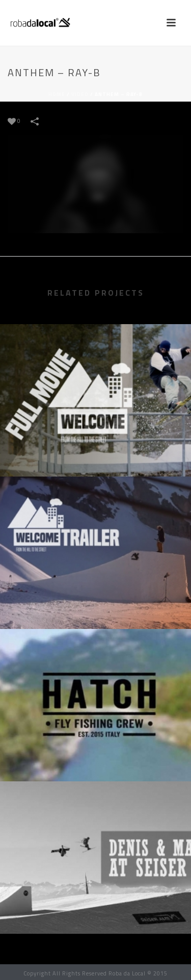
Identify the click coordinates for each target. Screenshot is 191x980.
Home (57, 94)
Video (80, 94)
